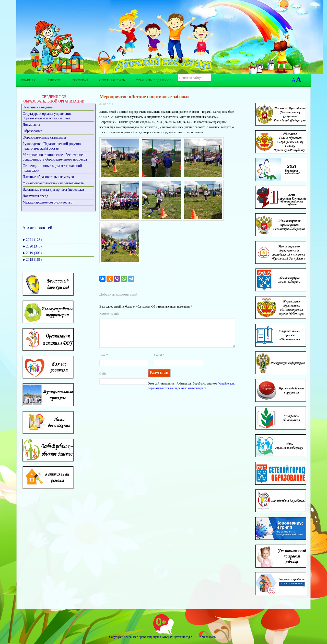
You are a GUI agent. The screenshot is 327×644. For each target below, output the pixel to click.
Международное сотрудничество (48, 202)
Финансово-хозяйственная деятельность (53, 183)
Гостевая (80, 80)
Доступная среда (36, 196)
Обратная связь (112, 80)
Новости (54, 80)
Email (159, 361)
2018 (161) (32, 260)
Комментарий (109, 314)
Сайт (103, 380)
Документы (31, 125)
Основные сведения (38, 107)
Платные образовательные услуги (48, 177)
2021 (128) (32, 240)
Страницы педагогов (154, 80)
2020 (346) (32, 246)
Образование (33, 131)
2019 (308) (32, 253)
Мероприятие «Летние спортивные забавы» (144, 97)
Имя (104, 361)
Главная (28, 80)
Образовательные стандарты (44, 137)
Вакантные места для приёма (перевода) (53, 190)
